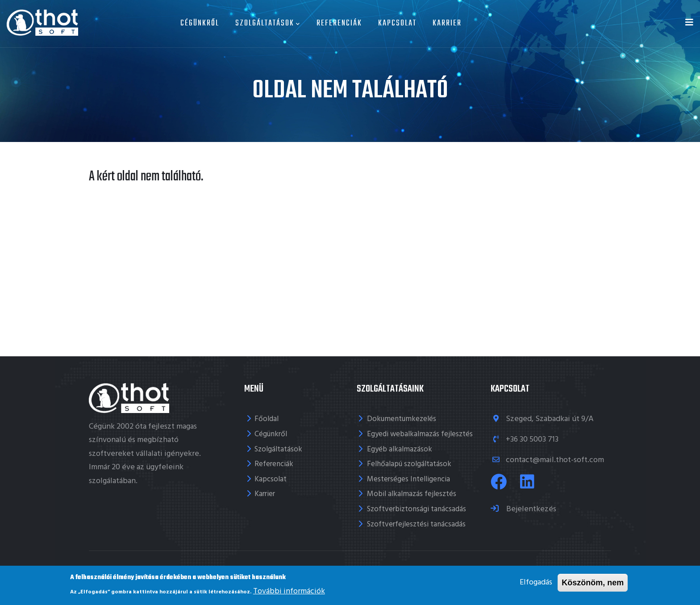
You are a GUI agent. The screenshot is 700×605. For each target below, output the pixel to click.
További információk (289, 593)
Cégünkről (200, 23)
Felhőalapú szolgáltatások (409, 464)
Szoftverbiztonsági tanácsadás (417, 509)
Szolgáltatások (268, 23)
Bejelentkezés (530, 509)
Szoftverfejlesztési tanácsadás (416, 524)
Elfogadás (536, 584)
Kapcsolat (397, 23)
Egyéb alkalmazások (400, 449)
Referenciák (339, 23)
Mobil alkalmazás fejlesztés (412, 494)
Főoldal (267, 419)
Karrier (447, 23)
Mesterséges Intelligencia (408, 479)
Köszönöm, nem (593, 584)
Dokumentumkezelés (402, 419)
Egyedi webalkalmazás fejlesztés (420, 434)
